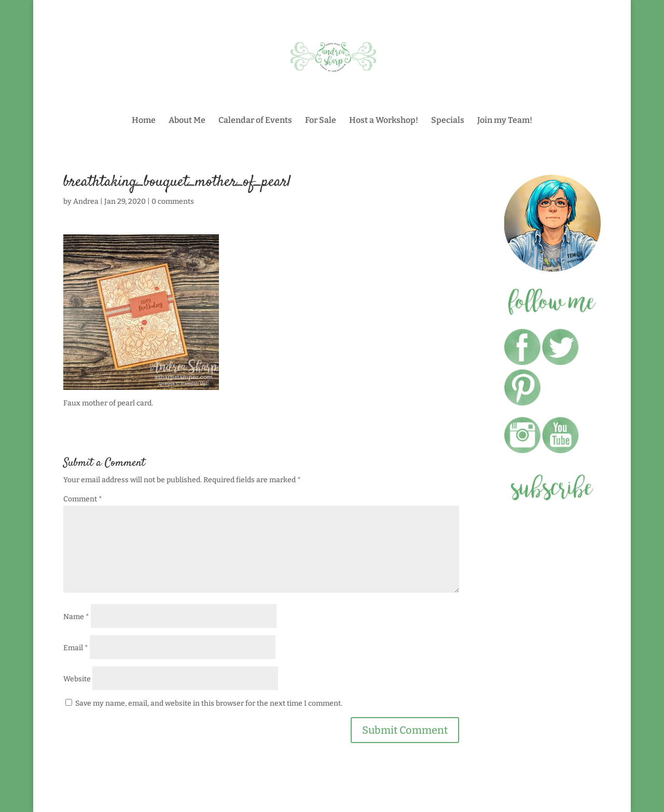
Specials (448, 121)
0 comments (173, 201)
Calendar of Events (255, 121)
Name (76, 617)
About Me (187, 121)
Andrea (86, 201)
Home (144, 121)
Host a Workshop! (384, 121)
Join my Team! (505, 121)
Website (77, 679)
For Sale (321, 121)
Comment (83, 499)
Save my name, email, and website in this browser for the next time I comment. (209, 703)
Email (76, 648)
